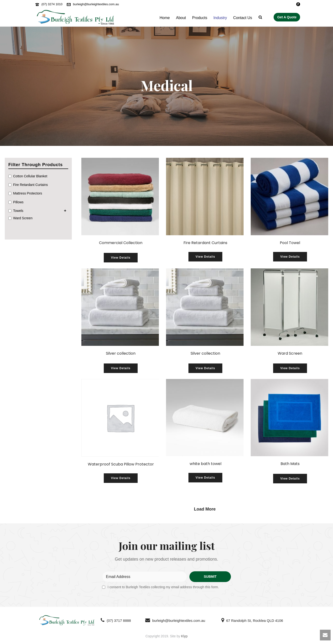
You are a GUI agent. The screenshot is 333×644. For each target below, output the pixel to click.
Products (200, 18)
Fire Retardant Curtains (31, 185)
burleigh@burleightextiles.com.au (96, 4)
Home (165, 18)
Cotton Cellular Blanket (30, 176)
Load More (205, 509)
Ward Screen (23, 218)
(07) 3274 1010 (52, 4)
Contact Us (243, 18)
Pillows (18, 202)
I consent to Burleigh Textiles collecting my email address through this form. (163, 587)
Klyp (184, 636)
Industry (220, 18)
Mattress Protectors (28, 193)
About (181, 18)
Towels (18, 211)
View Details (121, 258)
